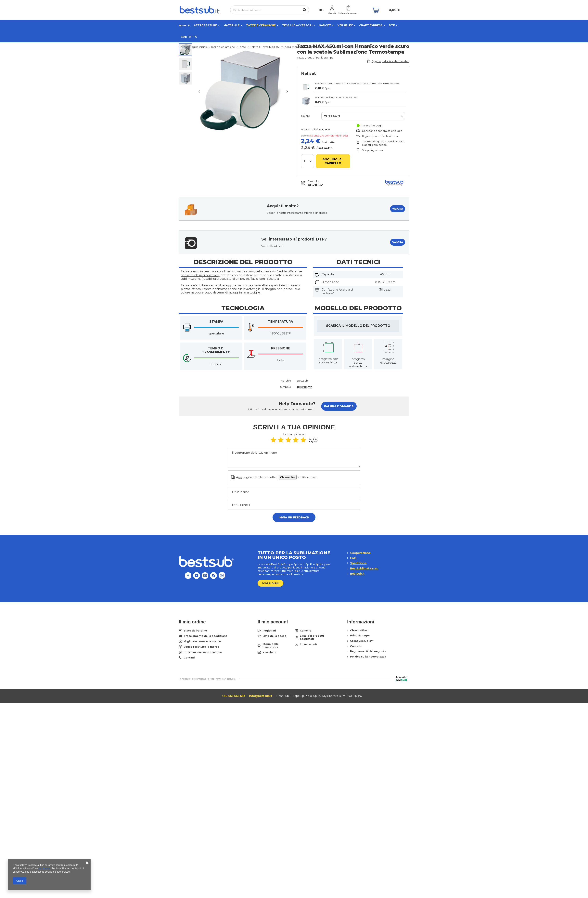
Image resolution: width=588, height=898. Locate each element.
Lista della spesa (348, 13)
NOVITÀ (184, 25)
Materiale (232, 25)
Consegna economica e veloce (382, 131)
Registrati (269, 631)
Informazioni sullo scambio (203, 652)
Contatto (189, 37)
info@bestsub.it (261, 696)
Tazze (242, 47)
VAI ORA (398, 209)
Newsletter (270, 652)
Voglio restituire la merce (201, 647)
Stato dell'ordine (195, 631)
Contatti (189, 658)
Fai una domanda (339, 406)
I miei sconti (308, 644)
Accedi (332, 13)
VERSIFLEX (345, 25)
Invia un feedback (294, 517)
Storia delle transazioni (271, 646)
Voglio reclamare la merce (202, 641)
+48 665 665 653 (234, 696)
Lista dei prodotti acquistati (312, 637)
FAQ (353, 558)
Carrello (306, 631)
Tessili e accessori (297, 25)
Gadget (325, 25)
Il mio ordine (192, 622)
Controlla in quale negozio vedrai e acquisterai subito (383, 143)
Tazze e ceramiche (261, 25)
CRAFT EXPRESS (371, 25)
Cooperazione (360, 553)
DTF (392, 25)
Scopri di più (270, 583)
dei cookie (44, 868)
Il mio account (273, 622)
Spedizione (358, 563)
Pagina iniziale (199, 47)
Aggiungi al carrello (333, 161)
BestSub (302, 381)
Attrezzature (205, 25)
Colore (254, 47)
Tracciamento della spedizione (206, 636)
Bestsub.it (357, 574)
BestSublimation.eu (364, 568)
